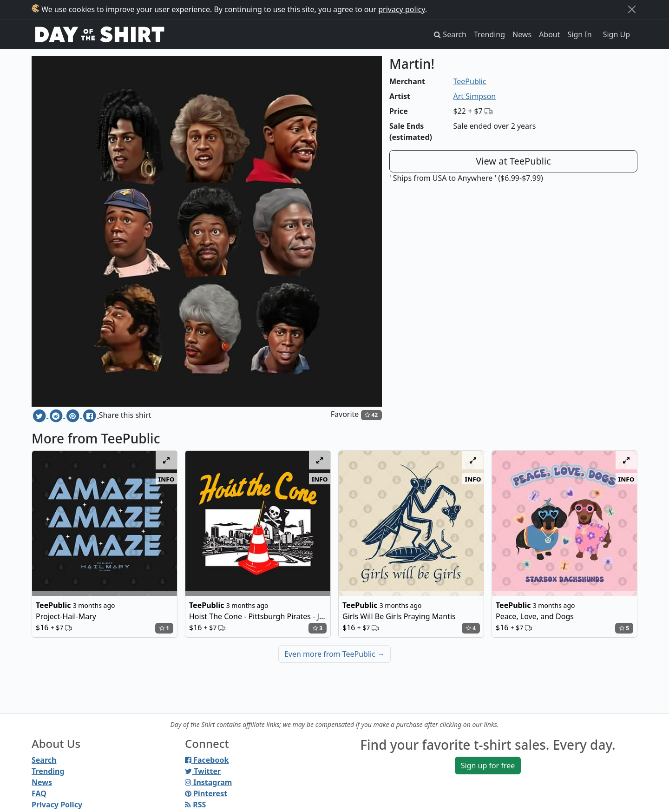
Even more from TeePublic (334, 654)
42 (371, 415)
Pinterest (206, 793)
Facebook (207, 760)
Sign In (580, 34)
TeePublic (470, 81)
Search (44, 760)
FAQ (39, 793)
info (167, 479)
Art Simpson (475, 96)
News (522, 34)
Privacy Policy (57, 805)
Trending (489, 34)
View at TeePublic (513, 161)
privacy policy (402, 9)
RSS (195, 805)
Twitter (203, 771)
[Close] (632, 9)
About (549, 34)
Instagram (208, 782)
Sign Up (617, 34)
